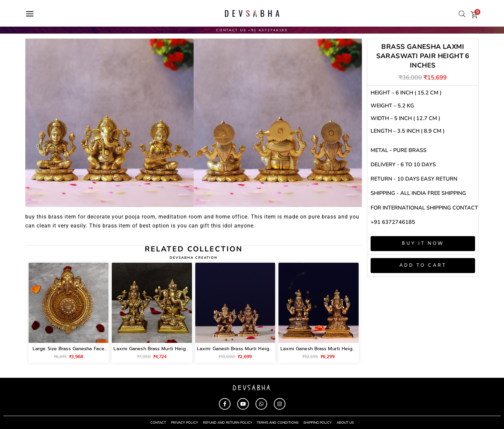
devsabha (252, 388)
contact (158, 422)
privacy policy (184, 422)
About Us (345, 422)
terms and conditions (278, 422)
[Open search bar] (462, 14)
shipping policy (318, 422)
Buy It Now (423, 243)
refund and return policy (228, 422)
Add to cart (423, 265)
